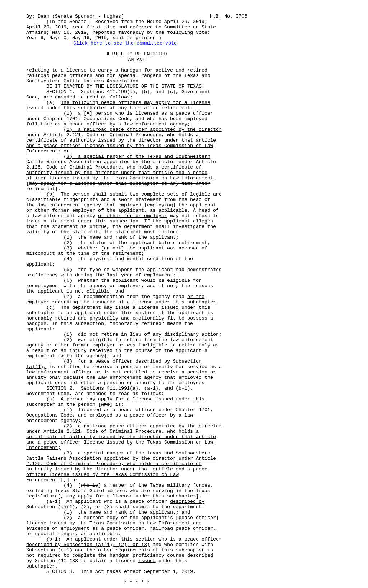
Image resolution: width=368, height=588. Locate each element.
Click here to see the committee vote (125, 43)
